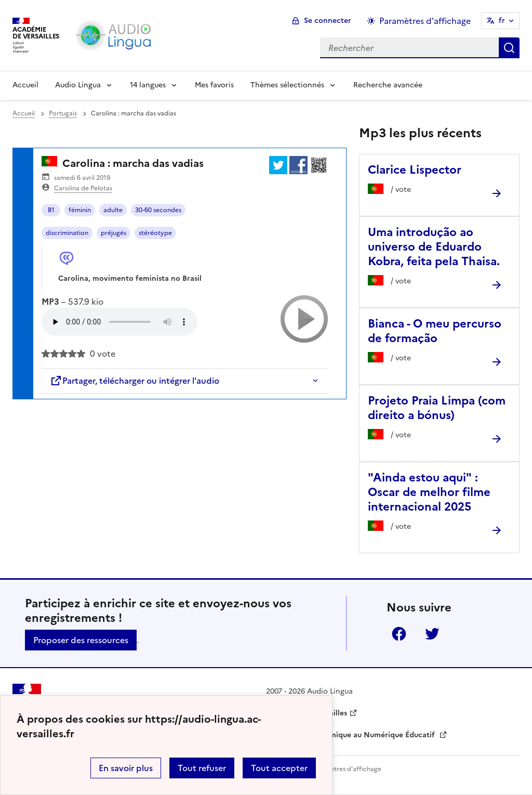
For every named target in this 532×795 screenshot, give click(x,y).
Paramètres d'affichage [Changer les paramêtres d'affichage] (425, 21)
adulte (113, 210)
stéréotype (155, 233)
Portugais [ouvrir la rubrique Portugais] (63, 113)
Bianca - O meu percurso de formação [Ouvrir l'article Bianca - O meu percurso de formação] (435, 331)
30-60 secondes (158, 210)
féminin (80, 210)
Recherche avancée (388, 85)
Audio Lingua (78, 85)
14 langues (148, 85)
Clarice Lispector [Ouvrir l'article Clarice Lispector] (415, 170)
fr (502, 21)
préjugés (114, 233)
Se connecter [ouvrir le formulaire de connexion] (328, 21)
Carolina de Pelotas (83, 188)
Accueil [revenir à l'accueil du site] (24, 113)
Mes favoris (214, 85)
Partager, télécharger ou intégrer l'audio (135, 381)
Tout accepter (279, 768)
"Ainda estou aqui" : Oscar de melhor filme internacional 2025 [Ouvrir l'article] (429, 492)
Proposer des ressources (81, 640)
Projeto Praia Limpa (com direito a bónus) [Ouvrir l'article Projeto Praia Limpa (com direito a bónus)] (437, 408)
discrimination (67, 233)
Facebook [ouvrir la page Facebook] (399, 634)
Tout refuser (202, 768)
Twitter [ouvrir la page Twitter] (432, 634)
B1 (51, 210)
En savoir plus (126, 768)
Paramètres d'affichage (346, 769)
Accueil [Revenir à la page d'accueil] (25, 85)
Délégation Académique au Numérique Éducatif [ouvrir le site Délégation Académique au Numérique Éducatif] (351, 735)
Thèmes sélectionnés (287, 85)
